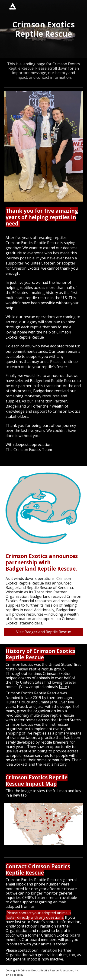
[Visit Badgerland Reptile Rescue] (44, 632)
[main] (44, 29)
